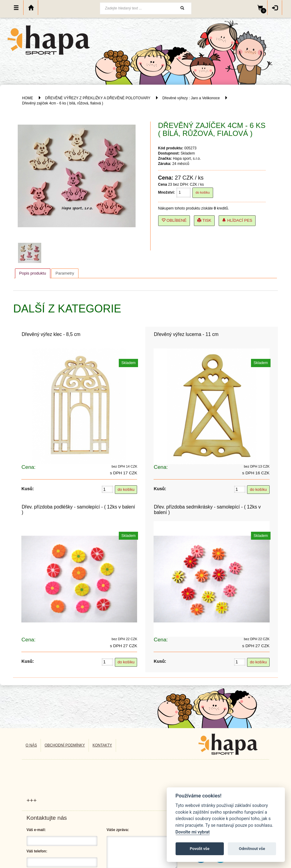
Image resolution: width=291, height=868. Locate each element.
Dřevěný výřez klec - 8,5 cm (51, 334)
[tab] (33, 273)
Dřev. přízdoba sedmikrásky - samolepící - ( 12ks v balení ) (207, 509)
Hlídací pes (237, 220)
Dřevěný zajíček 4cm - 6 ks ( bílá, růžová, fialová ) (62, 103)
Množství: (167, 192)
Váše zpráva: (118, 830)
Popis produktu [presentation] (33, 273)
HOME (27, 98)
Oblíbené (174, 220)
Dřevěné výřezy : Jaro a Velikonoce (191, 98)
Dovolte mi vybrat (193, 832)
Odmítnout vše (252, 849)
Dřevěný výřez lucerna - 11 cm (186, 334)
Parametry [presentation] (65, 273)
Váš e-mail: (36, 830)
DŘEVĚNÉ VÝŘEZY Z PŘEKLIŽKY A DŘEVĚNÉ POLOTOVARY (98, 98)
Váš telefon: (37, 851)
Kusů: (28, 489)
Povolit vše (200, 849)
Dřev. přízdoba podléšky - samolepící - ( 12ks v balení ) (78, 509)
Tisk (204, 220)
